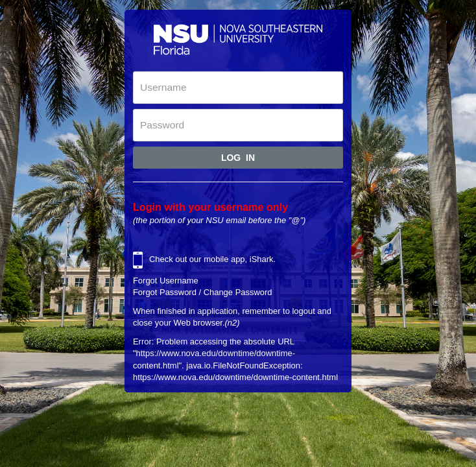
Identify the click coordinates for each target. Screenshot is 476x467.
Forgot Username (166, 281)
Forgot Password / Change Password (203, 292)
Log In (238, 158)
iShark (262, 259)
